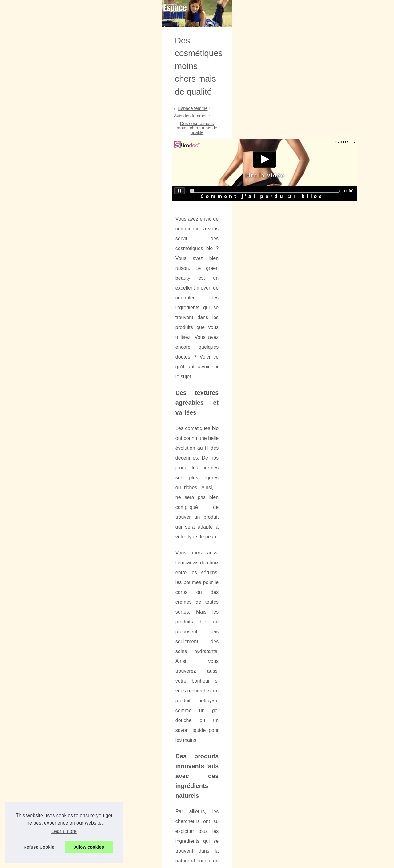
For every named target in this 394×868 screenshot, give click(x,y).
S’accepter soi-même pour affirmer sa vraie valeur (195, 842)
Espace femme (125, 208)
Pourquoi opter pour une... (46, 352)
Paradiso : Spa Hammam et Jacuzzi (181, 831)
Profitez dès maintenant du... (48, 435)
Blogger (159, 861)
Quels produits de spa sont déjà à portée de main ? (196, 778)
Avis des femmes (162, 208)
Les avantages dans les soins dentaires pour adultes (160, 713)
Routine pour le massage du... (50, 448)
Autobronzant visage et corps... (50, 324)
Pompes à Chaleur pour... (45, 490)
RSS (126, 861)
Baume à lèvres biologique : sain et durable (189, 810)
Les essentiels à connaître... (48, 214)
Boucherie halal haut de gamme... (53, 255)
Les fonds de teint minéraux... (49, 365)
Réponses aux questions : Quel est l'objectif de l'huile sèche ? (207, 800)
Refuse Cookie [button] (39, 847)
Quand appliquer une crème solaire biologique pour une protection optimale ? (222, 768)
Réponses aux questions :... (47, 269)
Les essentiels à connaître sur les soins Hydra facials (198, 757)
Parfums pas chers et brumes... (51, 297)
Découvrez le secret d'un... (46, 394)
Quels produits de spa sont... (48, 241)
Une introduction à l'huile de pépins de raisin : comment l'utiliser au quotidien (221, 821)
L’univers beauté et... (40, 172)
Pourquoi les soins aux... (44, 200)
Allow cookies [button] (89, 847)
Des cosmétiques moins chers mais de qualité (230, 208)
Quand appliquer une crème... (49, 228)
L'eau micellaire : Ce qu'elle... (49, 462)
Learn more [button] (64, 831)
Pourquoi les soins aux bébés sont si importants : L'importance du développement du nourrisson (240, 747)
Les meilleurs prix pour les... (48, 408)
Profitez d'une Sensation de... (49, 311)
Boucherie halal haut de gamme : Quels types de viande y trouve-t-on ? (216, 789)
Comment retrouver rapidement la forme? (336, 710)
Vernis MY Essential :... (43, 338)
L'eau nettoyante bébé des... (48, 421)
